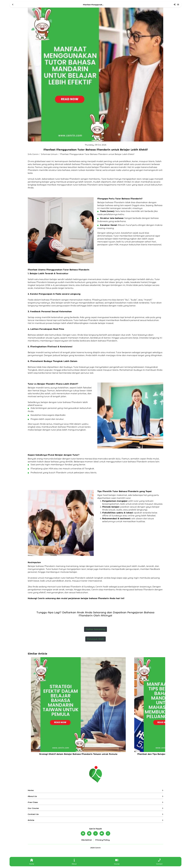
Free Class (33, 802)
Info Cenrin (33, 154)
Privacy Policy (103, 840)
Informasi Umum (49, 154)
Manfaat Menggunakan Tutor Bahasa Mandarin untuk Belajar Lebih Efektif (97, 154)
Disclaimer (87, 840)
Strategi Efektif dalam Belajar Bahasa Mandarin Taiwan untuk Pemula (78, 754)
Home (31, 790)
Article (31, 820)
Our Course (33, 808)
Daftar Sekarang (95, 629)
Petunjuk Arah (96, 639)
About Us (32, 796)
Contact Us (33, 814)
